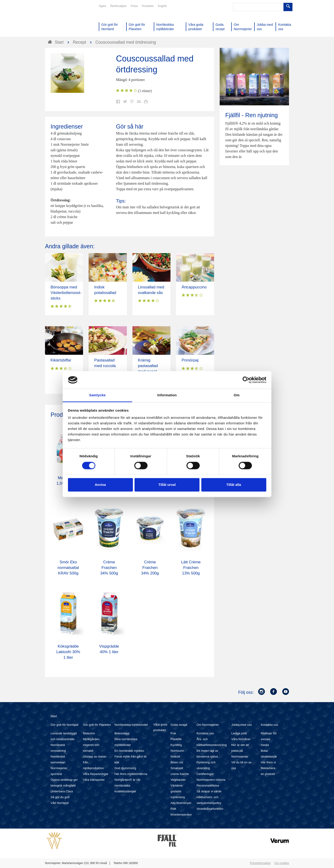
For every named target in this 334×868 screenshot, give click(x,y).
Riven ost (177, 762)
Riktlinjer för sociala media (269, 739)
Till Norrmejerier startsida (63, 20)
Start (54, 716)
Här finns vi (268, 762)
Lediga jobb (239, 733)
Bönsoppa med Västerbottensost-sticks (66, 293)
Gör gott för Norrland (64, 725)
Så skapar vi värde (209, 791)
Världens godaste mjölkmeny (178, 791)
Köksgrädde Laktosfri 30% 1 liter (68, 652)
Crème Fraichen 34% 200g (150, 568)
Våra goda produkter (160, 727)
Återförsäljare (118, 6)
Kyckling (176, 745)
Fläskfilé (176, 739)
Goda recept (179, 725)
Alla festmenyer (181, 803)
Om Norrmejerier (208, 725)
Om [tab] (236, 395)
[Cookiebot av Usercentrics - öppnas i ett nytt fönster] (246, 380)
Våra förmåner (241, 739)
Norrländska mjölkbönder (131, 725)
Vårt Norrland (59, 803)
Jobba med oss (241, 725)
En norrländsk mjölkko (129, 751)
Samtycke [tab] (98, 395)
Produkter (148, 6)
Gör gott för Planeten (97, 725)
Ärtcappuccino (194, 287)
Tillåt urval (167, 485)
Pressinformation (260, 863)
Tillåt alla (234, 485)
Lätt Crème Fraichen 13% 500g (191, 568)
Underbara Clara (62, 791)
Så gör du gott (60, 797)
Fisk (173, 733)
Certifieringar (205, 774)
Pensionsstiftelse (208, 786)
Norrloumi (177, 751)
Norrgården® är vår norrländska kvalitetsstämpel (127, 786)
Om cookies (282, 863)
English (162, 6)
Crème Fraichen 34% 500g (109, 568)
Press (134, 6)
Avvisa (100, 485)
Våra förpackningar (96, 774)
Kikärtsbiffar (61, 360)
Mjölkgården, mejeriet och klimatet (92, 745)
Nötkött (175, 757)
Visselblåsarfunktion (210, 809)
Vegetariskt (178, 780)
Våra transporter (94, 780)
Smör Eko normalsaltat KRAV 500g (68, 568)
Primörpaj (190, 360)
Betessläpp (122, 733)
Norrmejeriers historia (211, 780)
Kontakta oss (205, 733)
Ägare (103, 6)
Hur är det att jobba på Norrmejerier (240, 751)
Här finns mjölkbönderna (131, 774)
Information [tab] (167, 395)
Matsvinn (89, 733)
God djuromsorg (125, 768)
